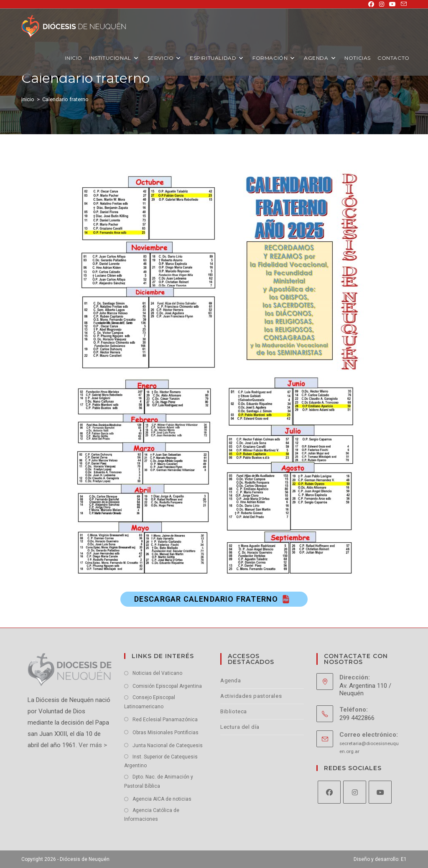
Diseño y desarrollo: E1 (380, 859)
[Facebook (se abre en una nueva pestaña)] (371, 4)
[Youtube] (380, 792)
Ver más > (92, 745)
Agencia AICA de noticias (162, 799)
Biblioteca (234, 711)
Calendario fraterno (65, 99)
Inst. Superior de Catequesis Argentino (161, 761)
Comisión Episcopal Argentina (167, 686)
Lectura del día (240, 727)
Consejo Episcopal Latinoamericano (150, 702)
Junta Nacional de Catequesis (168, 745)
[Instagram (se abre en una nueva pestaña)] (382, 4)
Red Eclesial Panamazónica (165, 720)
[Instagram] (355, 792)
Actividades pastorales (251, 696)
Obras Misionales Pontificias (166, 733)
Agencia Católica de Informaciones (152, 815)
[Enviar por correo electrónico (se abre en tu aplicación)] (403, 4)
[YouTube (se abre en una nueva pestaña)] (392, 4)
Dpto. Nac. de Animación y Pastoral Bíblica (159, 781)
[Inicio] (28, 99)
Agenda (231, 680)
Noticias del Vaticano (157, 673)
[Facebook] (329, 792)
